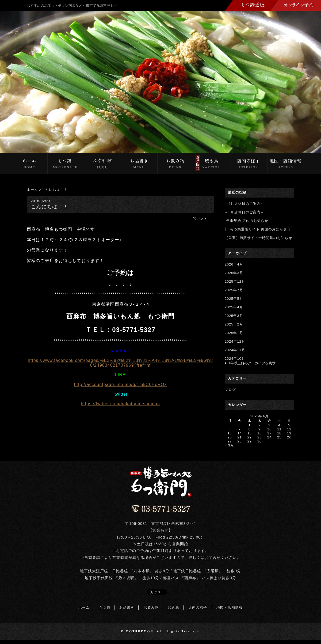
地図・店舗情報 (230, 607)
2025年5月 (234, 299)
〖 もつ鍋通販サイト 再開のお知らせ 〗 (258, 229)
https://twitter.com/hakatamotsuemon (120, 404)
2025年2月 (234, 324)
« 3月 (229, 445)
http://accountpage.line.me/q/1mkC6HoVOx (121, 384)
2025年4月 (234, 307)
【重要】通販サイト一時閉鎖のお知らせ (258, 238)
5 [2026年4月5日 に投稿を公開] (289, 425)
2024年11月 (235, 350)
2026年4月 (234, 264)
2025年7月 (234, 290)
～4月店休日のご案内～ (244, 204)
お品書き (127, 607)
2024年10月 (235, 359)
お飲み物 (151, 607)
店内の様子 (198, 607)
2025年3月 (234, 316)
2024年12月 (235, 341)
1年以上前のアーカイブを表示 (252, 363)
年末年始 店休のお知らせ (247, 221)
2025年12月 (235, 281)
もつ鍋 (105, 607)
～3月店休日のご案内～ (244, 212)
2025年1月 (234, 333)
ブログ (230, 390)
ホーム (32, 190)
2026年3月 (234, 273)
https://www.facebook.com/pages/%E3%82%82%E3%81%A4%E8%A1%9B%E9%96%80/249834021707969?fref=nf (120, 363)
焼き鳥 (174, 607)
